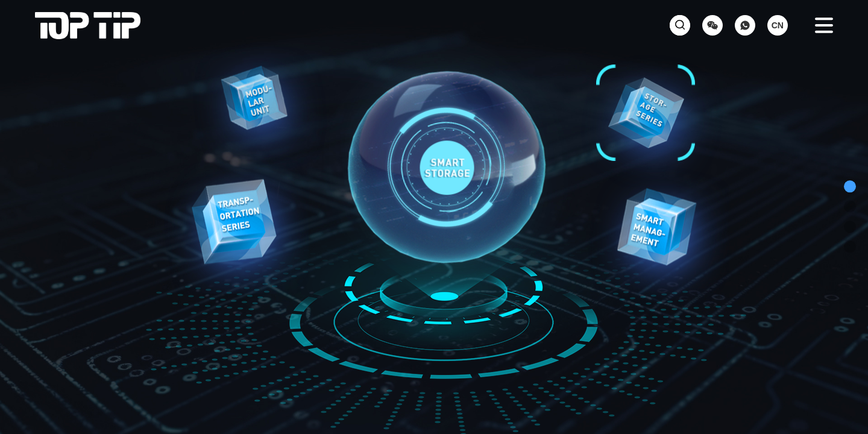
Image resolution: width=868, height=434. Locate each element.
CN (778, 25)
